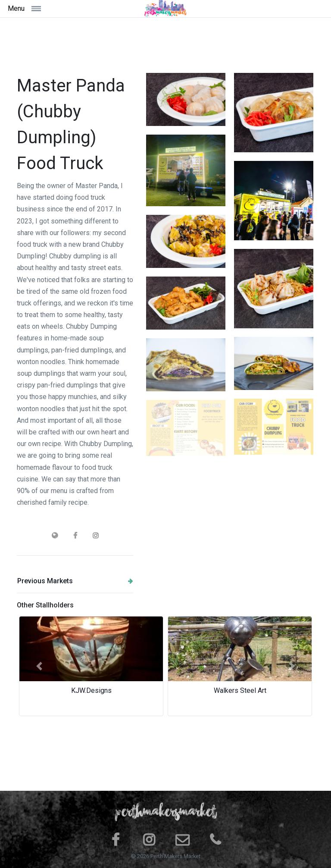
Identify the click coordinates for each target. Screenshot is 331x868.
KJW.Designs (91, 690)
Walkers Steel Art (240, 690)
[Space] (165, 9)
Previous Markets (75, 581)
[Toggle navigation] (46, 8)
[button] (39, 666)
